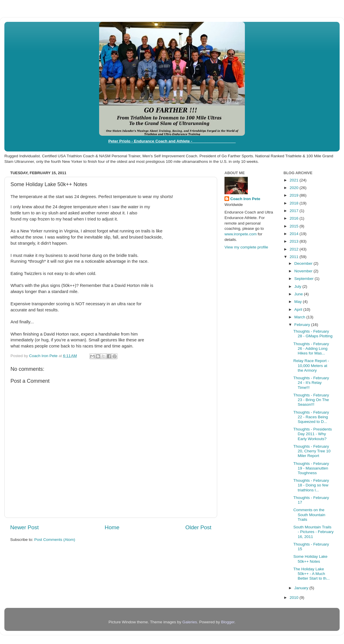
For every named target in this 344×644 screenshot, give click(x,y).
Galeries (189, 622)
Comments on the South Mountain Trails (309, 515)
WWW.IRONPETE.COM (215, 141)
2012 (294, 249)
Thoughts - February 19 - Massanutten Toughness (311, 468)
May (299, 302)
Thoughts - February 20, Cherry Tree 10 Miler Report (312, 451)
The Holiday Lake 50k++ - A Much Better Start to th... (311, 574)
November (304, 271)
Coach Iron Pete (245, 199)
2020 (294, 188)
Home (112, 527)
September (305, 279)
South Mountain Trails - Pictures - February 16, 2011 (313, 532)
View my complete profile (246, 247)
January (302, 588)
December (304, 263)
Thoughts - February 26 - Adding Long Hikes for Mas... (311, 349)
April (299, 309)
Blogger (228, 622)
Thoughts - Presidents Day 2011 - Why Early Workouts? (313, 434)
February (303, 325)
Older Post (198, 527)
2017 (294, 211)
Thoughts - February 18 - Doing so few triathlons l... (311, 485)
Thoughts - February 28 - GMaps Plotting (313, 334)
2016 (294, 218)
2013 (294, 241)
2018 (294, 203)
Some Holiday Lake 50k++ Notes (310, 559)
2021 (294, 180)
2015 (294, 226)
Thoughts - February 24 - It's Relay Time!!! (311, 383)
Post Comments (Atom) (55, 540)
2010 (294, 598)
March (300, 317)
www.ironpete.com (241, 234)
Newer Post (24, 527)
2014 (294, 234)
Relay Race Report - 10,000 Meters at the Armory (311, 365)
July (299, 286)
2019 (294, 195)
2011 (294, 257)
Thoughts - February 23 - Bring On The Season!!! (311, 400)
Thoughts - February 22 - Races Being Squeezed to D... (311, 417)
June (299, 294)
